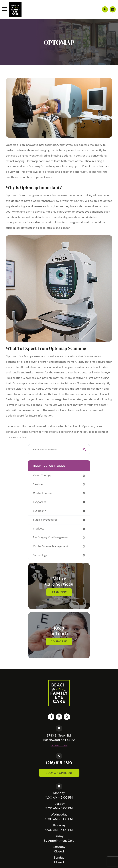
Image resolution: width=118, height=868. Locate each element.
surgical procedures (45, 520)
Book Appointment (59, 773)
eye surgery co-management (51, 537)
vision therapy (42, 476)
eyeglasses (40, 502)
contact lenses (43, 493)
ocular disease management (51, 546)
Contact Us (59, 641)
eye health (40, 511)
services (38, 484)
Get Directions (59, 746)
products (39, 529)
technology (40, 555)
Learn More (59, 592)
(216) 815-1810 (59, 763)
